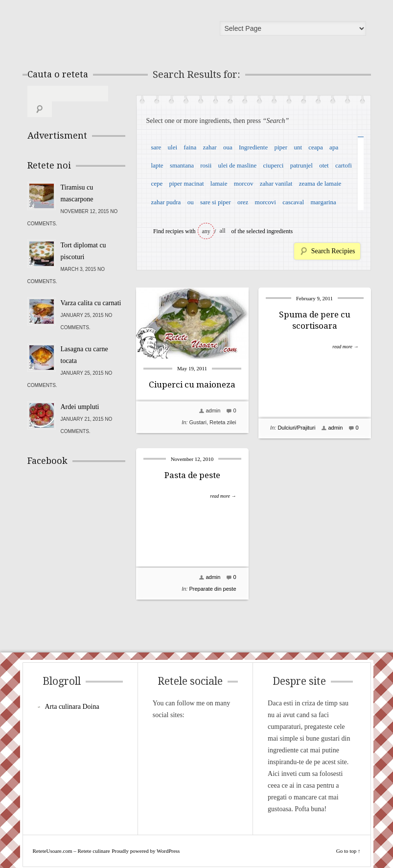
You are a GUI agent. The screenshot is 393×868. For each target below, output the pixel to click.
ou (191, 202)
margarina (323, 202)
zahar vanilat (276, 183)
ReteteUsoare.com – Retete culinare (98, 31)
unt (298, 147)
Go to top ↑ (348, 842)
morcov (244, 183)
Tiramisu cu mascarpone (77, 178)
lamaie (219, 183)
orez (243, 202)
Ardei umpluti (80, 391)
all (223, 231)
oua (228, 147)
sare (156, 147)
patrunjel (301, 165)
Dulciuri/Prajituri (296, 428)
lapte (157, 165)
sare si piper (216, 202)
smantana (182, 165)
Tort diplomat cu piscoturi (83, 235)
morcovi (266, 202)
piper (281, 147)
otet (324, 165)
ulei (173, 147)
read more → (345, 347)
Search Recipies (333, 251)
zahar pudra (166, 202)
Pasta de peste (192, 475)
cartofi (344, 165)
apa (334, 147)
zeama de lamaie (320, 183)
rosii (206, 165)
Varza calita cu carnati (91, 287)
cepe (157, 183)
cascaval (293, 202)
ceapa (316, 147)
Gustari (197, 422)
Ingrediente (253, 147)
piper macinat (186, 183)
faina (190, 147)
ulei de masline (238, 165)
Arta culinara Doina (72, 698)
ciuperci (274, 165)
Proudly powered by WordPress (146, 842)
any (206, 231)
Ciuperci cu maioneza (192, 385)
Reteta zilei (223, 422)
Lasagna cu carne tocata (84, 339)
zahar (210, 147)
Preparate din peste (212, 589)
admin (213, 410)
